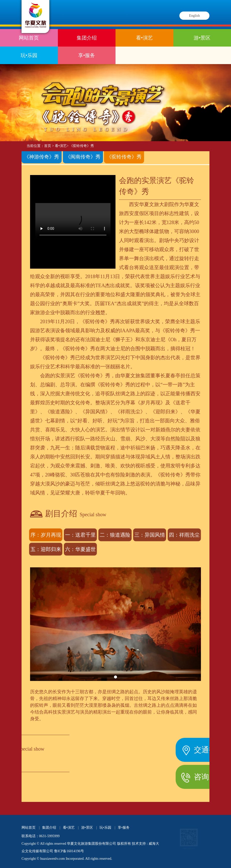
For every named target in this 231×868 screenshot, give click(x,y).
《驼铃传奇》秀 (82, 146)
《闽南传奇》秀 (83, 156)
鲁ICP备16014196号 (69, 851)
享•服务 (87, 55)
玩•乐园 (29, 55)
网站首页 (29, 38)
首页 (48, 146)
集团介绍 (87, 38)
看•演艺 (144, 38)
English (195, 16)
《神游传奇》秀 (42, 156)
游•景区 (202, 38)
